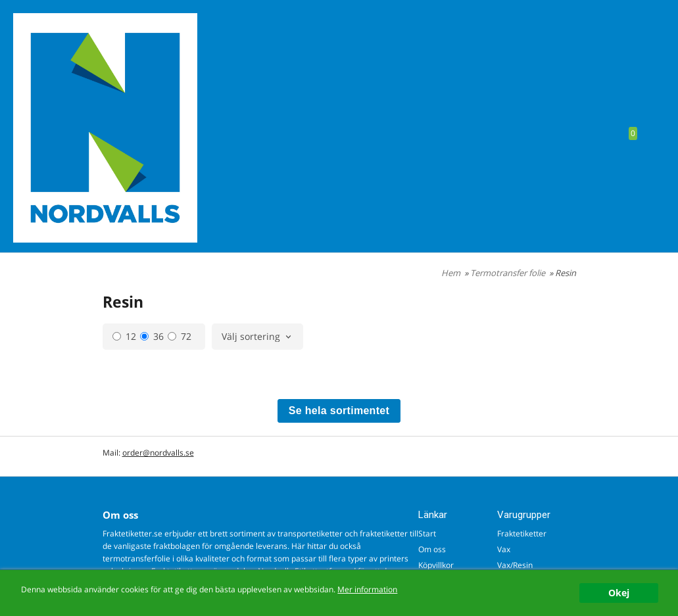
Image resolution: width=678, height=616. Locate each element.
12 (124, 336)
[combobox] (257, 337)
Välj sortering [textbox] (251, 337)
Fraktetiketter (522, 533)
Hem (451, 273)
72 (180, 336)
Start (427, 533)
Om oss (432, 549)
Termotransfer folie (509, 273)
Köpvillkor (436, 565)
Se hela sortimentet (339, 411)
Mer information (367, 589)
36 (152, 336)
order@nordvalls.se (158, 453)
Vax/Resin (515, 565)
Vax (504, 549)
